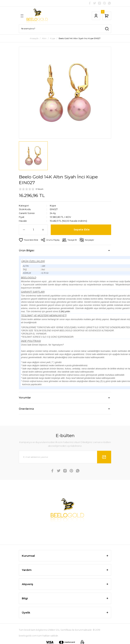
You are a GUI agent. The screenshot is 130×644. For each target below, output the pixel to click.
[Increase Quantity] (43, 230)
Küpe (53, 206)
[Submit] (104, 457)
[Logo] (37, 16)
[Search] (65, 29)
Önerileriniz (26, 409)
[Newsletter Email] (65, 457)
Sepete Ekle (82, 230)
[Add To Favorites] (28, 240)
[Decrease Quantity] (24, 230)
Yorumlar (25, 398)
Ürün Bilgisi (27, 250)
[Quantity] (33, 230)
